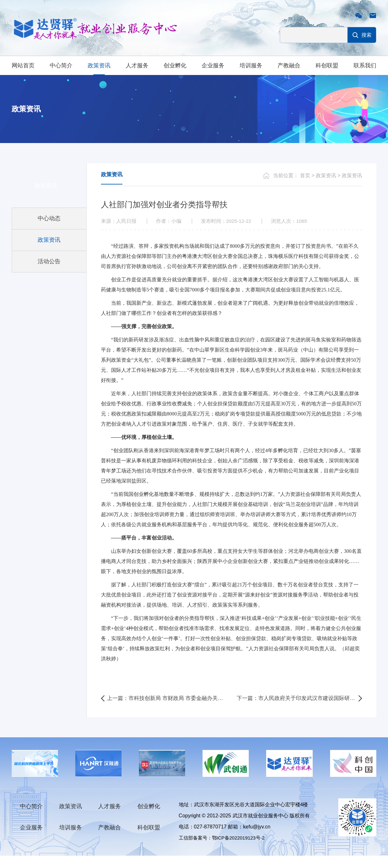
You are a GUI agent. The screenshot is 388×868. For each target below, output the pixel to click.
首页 (305, 187)
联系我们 (365, 66)
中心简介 (61, 66)
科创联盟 (327, 66)
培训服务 (251, 66)
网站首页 (23, 66)
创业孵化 (175, 66)
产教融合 (289, 66)
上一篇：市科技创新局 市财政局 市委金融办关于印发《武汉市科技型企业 (168, 710)
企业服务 (213, 66)
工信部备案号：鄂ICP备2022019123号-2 (225, 850)
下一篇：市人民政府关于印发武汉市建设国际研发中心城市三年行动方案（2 (299, 710)
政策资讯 (99, 66)
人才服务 (137, 66)
